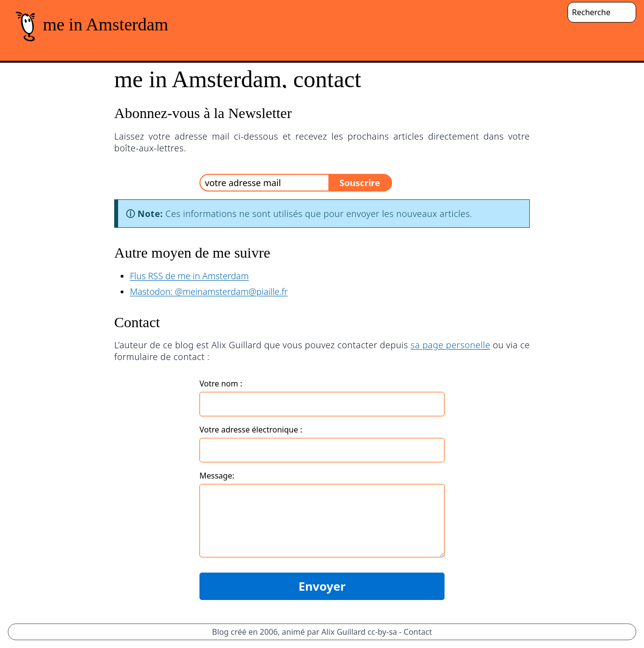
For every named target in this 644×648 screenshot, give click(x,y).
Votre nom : (221, 384)
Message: (217, 476)
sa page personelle (451, 345)
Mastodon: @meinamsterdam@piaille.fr (209, 291)
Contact (418, 632)
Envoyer (322, 586)
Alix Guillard (344, 632)
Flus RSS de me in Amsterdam (189, 276)
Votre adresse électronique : (251, 430)
